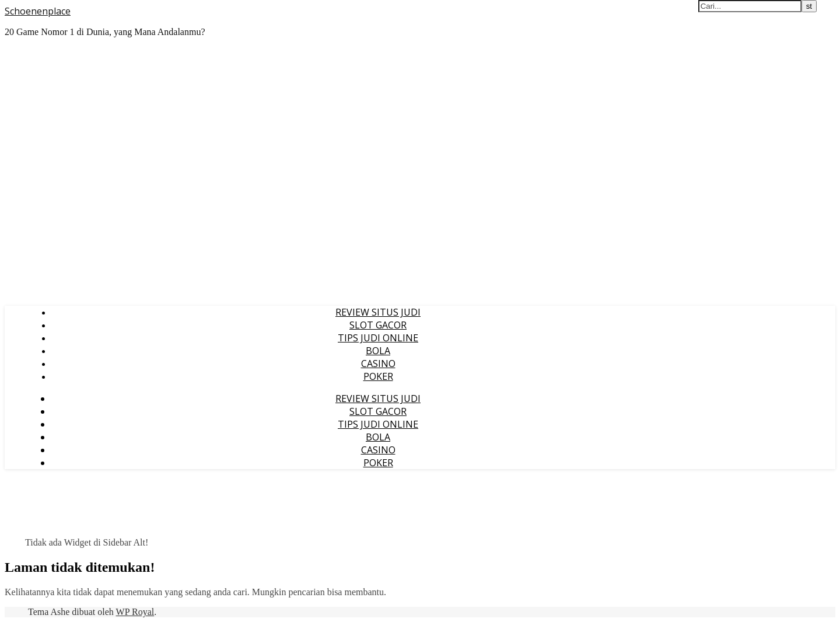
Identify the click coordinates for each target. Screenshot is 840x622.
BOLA (378, 351)
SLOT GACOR (378, 325)
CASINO (378, 364)
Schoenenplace (38, 11)
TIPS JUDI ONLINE (378, 338)
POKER (378, 376)
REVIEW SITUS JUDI (378, 312)
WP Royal (135, 612)
